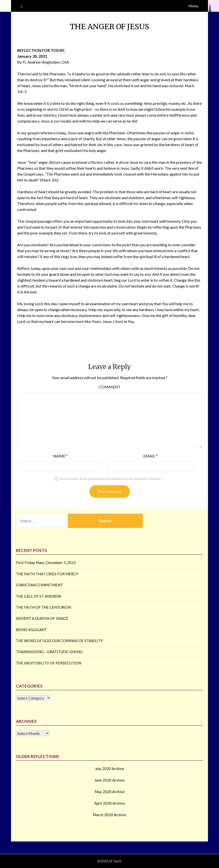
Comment (110, 387)
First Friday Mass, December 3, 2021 (46, 563)
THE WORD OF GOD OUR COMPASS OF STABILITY (59, 641)
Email (151, 456)
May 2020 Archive (110, 792)
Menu (193, 6)
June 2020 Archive (110, 780)
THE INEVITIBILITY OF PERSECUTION (49, 663)
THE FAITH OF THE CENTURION (43, 607)
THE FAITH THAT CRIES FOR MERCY (47, 574)
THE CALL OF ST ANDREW (38, 596)
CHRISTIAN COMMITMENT (39, 585)
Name (60, 456)
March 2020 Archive (109, 815)
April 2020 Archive (110, 803)
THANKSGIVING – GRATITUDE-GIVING (49, 652)
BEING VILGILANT (31, 630)
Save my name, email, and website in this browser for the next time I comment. (110, 479)
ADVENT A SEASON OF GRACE (42, 618)
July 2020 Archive (110, 769)
